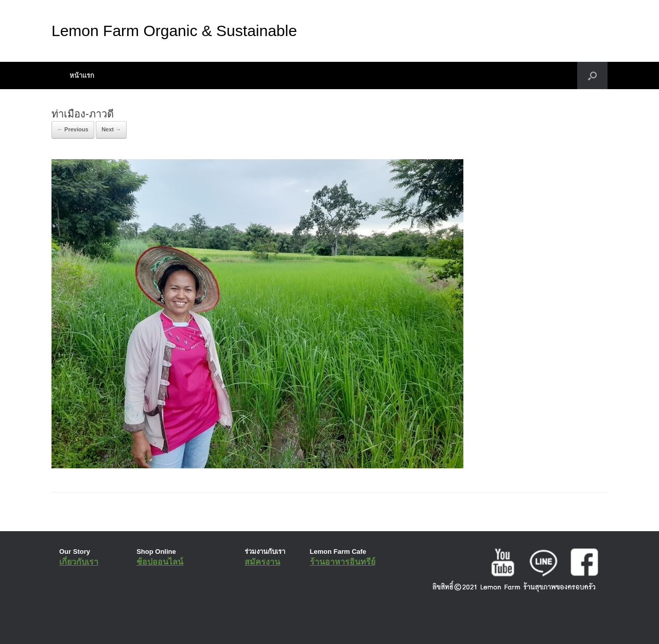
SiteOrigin (322, 623)
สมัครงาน (262, 562)
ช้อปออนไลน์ (160, 562)
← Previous (73, 129)
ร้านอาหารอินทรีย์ (343, 562)
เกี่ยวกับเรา (79, 562)
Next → (111, 129)
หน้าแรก (82, 75)
